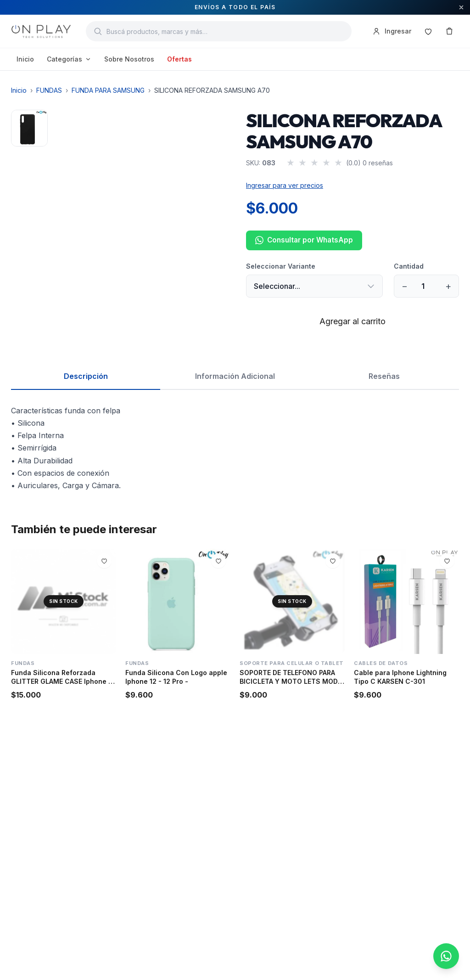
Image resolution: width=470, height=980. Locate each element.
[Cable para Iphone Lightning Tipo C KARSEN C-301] (406, 601)
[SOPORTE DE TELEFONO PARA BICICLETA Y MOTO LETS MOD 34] (292, 601)
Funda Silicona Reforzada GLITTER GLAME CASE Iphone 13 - (63, 681)
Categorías (69, 59)
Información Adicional (235, 376)
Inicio (25, 59)
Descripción (86, 376)
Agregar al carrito (352, 321)
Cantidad (409, 266)
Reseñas (384, 376)
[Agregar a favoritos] (104, 561)
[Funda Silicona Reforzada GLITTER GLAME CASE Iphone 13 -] (64, 601)
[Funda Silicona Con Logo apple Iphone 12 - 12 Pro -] (178, 601)
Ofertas (179, 59)
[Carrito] (449, 31)
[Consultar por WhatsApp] (446, 956)
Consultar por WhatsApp (304, 240)
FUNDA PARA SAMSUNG (108, 90)
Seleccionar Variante (281, 266)
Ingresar (392, 31)
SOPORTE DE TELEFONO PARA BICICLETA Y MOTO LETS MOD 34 (289, 681)
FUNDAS (49, 90)
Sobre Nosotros (129, 59)
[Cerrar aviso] (461, 7)
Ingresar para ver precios (285, 185)
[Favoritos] (428, 31)
